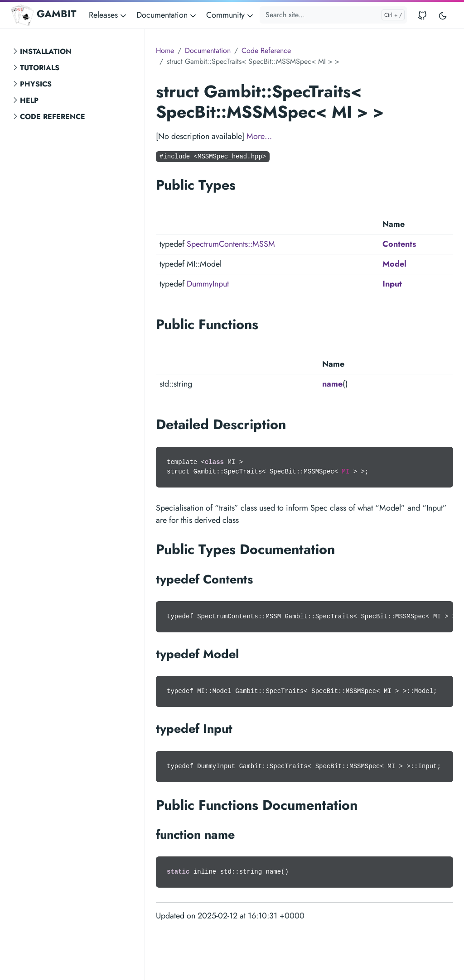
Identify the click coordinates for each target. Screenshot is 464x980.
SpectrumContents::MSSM (231, 244)
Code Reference (53, 117)
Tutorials (40, 68)
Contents (399, 244)
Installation (46, 51)
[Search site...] (333, 15)
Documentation (208, 50)
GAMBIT (43, 15)
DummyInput (208, 284)
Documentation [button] (167, 15)
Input (392, 284)
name (332, 384)
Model (394, 264)
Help (29, 100)
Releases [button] (108, 15)
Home (165, 50)
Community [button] (230, 15)
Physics (36, 84)
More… (259, 136)
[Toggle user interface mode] (443, 15)
